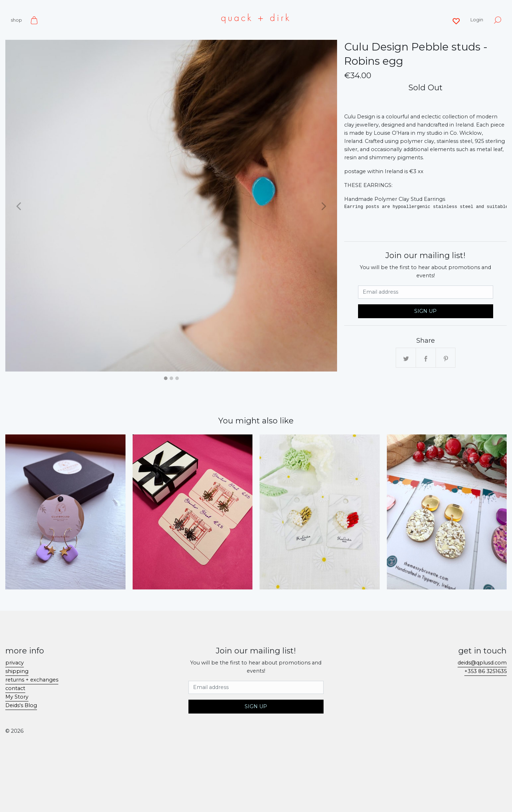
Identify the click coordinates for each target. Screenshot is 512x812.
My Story (17, 697)
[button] (19, 206)
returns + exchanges (32, 680)
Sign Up (425, 311)
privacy (15, 663)
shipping (17, 671)
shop (16, 20)
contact (15, 688)
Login (477, 20)
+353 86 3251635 (486, 671)
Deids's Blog (21, 705)
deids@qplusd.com (482, 663)
